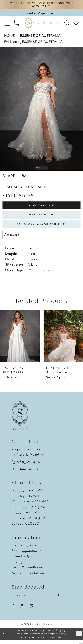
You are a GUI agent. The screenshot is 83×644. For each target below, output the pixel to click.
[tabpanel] (41, 110)
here (60, 641)
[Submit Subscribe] (62, 599)
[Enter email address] (39, 599)
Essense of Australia (40, 36)
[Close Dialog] (4, 638)
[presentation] (20, 340)
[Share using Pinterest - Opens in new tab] (24, 177)
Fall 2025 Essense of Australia (34, 43)
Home (10, 36)
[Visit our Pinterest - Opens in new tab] (31, 611)
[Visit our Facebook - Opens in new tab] (13, 611)
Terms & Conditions (27, 571)
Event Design (22, 560)
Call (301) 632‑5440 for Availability (42, 227)
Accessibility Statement (30, 576)
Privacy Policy (22, 565)
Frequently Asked (25, 549)
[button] (7, 24)
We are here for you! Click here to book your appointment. (41, 5)
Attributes (12, 238)
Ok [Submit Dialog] (79, 638)
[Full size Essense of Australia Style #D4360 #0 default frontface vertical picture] (41, 110)
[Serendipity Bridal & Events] (42, 24)
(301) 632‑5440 (26, 465)
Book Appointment (42, 217)
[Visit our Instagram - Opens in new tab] (22, 611)
